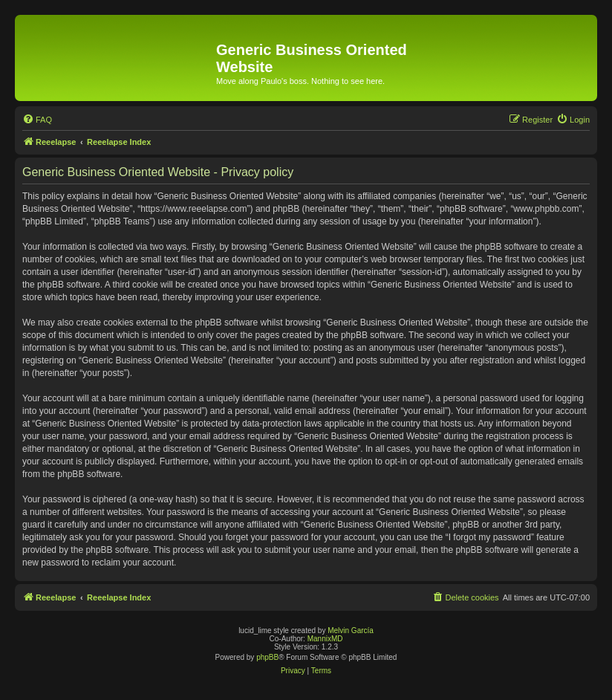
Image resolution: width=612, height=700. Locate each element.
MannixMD (325, 639)
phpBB (267, 657)
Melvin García (351, 631)
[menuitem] (37, 120)
